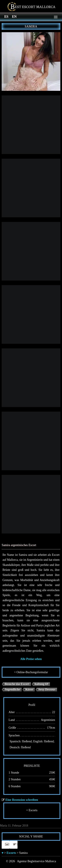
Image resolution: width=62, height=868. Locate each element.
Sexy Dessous (47, 690)
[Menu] (56, 17)
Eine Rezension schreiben (22, 800)
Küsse (29, 690)
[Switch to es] (6, 16)
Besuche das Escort (17, 684)
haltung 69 (41, 684)
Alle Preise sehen (31, 659)
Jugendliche (12, 690)
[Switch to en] (14, 16)
